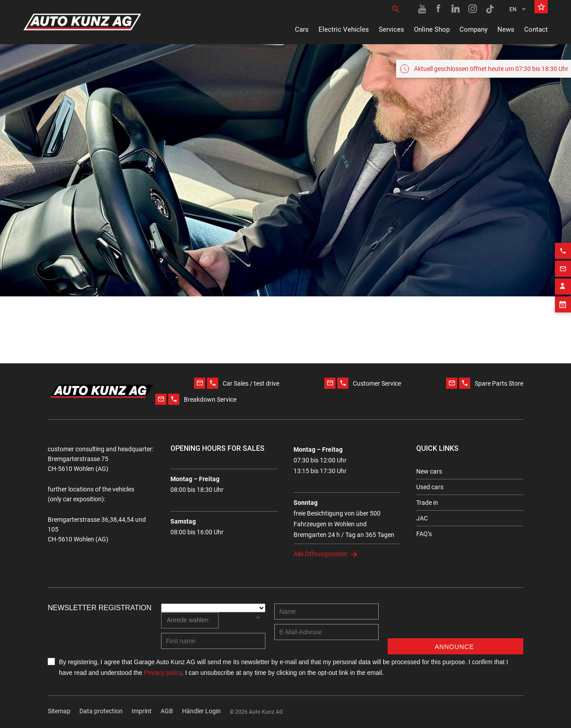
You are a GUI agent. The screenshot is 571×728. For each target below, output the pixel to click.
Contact (536, 29)
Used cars (430, 487)
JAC (422, 518)
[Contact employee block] (563, 280)
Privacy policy (163, 673)
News (506, 29)
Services (391, 29)
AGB (167, 711)
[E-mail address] (327, 632)
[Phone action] (563, 245)
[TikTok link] (490, 9)
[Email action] (563, 262)
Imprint (142, 711)
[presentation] (455, 621)
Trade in (427, 503)
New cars (429, 471)
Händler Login (201, 711)
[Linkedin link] (456, 9)
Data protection (101, 711)
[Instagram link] (473, 9)
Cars (302, 29)
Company (474, 29)
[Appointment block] (563, 298)
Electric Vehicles (344, 29)
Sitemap (59, 711)
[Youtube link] (422, 9)
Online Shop (432, 29)
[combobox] (190, 620)
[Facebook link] (439, 9)
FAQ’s (424, 534)
